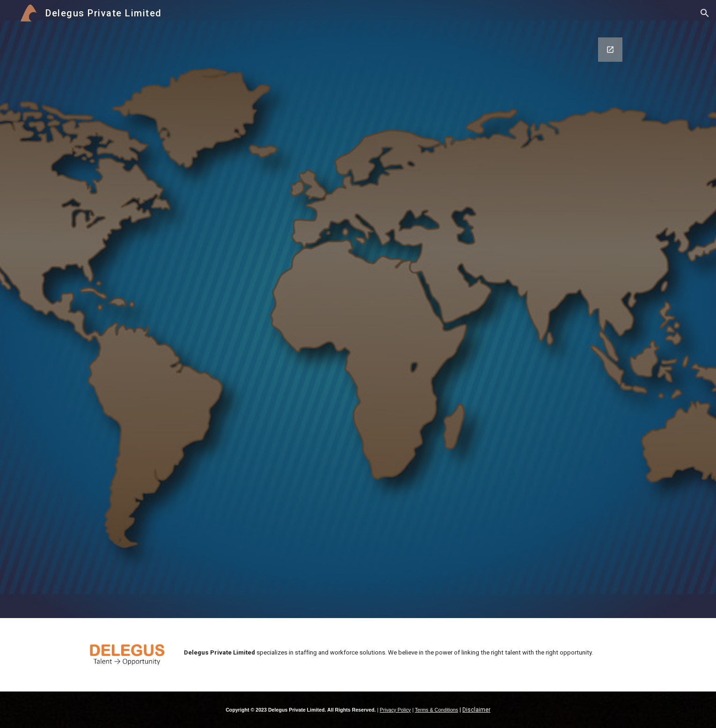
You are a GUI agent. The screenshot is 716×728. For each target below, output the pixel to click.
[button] (705, 13)
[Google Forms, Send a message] (358, 322)
